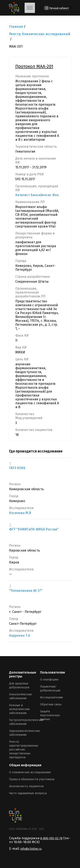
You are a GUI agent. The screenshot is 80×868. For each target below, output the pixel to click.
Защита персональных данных (50, 715)
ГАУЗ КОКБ (17, 468)
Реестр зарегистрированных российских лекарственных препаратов (24, 750)
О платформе (49, 680)
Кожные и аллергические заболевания (19, 709)
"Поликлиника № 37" (26, 591)
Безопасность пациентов (26, 786)
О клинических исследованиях (30, 772)
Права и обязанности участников (32, 779)
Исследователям (51, 697)
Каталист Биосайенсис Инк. (37, 195)
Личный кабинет (59, 8)
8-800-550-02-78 (51, 838)
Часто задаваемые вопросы (28, 793)
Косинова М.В (20, 513)
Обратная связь (51, 704)
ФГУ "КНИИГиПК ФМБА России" (34, 529)
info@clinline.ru (31, 849)
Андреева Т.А (20, 636)
